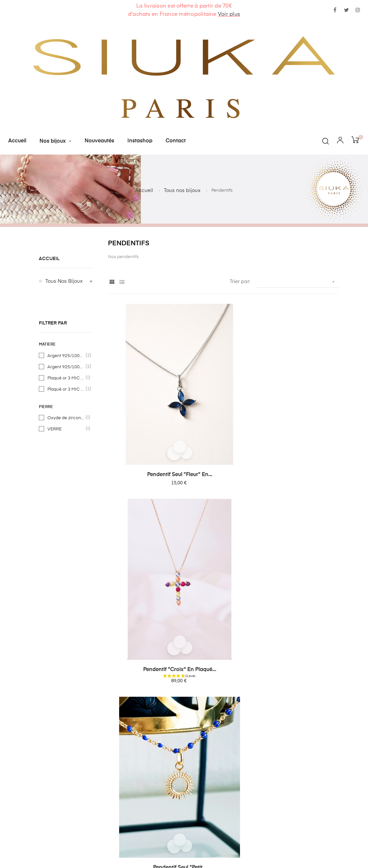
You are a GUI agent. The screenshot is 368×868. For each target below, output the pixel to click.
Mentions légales (142, 788)
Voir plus (229, 14)
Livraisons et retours (145, 752)
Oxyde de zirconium (66, 418)
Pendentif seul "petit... (302, 396)
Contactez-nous (141, 741)
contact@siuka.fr (239, 739)
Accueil (49, 259)
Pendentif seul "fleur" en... (145, 396)
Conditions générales (147, 764)
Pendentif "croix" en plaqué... (223, 396)
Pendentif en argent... (145, 515)
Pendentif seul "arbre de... (302, 515)
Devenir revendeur (144, 800)
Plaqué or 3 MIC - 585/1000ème (66, 378)
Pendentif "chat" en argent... (144, 634)
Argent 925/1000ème (66, 356)
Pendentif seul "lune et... (223, 515)
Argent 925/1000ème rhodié (66, 367)
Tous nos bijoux (64, 281)
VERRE (66, 429)
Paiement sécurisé (144, 776)
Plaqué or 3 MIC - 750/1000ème (66, 389)
